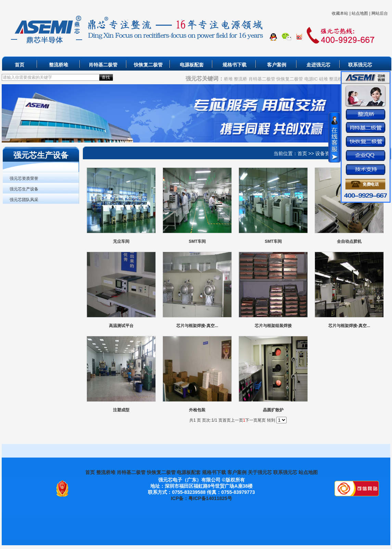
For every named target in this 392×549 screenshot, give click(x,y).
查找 (106, 77)
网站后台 (380, 13)
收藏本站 (340, 13)
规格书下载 (235, 65)
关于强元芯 (260, 472)
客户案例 (277, 65)
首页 (20, 65)
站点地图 (360, 13)
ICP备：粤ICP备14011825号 (201, 498)
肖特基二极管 (103, 65)
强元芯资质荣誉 (24, 178)
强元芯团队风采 (24, 200)
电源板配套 (192, 65)
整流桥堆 (59, 65)
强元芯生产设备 (24, 189)
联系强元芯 (360, 65)
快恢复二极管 (148, 65)
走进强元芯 (318, 65)
